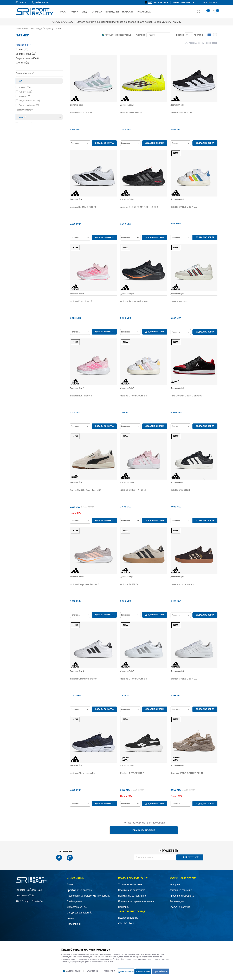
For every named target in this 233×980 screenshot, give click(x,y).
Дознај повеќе (147, 22)
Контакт (71, 918)
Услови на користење (130, 884)
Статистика (93, 971)
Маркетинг (109, 971)
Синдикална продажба (79, 913)
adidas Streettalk (180, 490)
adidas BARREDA (129, 584)
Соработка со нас (77, 907)
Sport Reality (22, 29)
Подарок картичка (128, 918)
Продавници (74, 924)
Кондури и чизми (26, 54)
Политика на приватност (132, 890)
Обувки (48, 29)
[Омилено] (207, 12)
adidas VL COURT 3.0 (182, 585)
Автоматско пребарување (118, 35)
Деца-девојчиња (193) (30, 105)
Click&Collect (126, 923)
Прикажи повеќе (144, 830)
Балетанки (22, 63)
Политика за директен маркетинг (137, 901)
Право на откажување (182, 896)
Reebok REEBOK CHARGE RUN (187, 773)
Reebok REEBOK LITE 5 (132, 773)
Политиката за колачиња (132, 896)
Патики (23, 45)
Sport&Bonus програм (79, 890)
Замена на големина (181, 890)
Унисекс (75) (25, 96)
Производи (37, 29)
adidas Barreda (179, 302)
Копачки (22, 49)
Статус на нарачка (180, 907)
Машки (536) (25, 87)
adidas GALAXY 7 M (181, 113)
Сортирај (141, 35)
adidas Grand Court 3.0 (184, 207)
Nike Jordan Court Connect (186, 396)
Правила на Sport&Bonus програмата (88, 896)
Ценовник (124, 907)
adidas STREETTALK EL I (133, 490)
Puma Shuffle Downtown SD (86, 490)
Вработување (74, 901)
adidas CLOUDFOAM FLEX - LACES (139, 207)
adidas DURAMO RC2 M (83, 207)
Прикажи (179, 35)
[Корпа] (215, 12)
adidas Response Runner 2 (135, 301)
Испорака (175, 884)
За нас (71, 884)
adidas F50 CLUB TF (131, 113)
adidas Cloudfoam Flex (83, 773)
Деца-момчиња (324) (29, 101)
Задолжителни (74, 971)
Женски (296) (25, 92)
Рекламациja (177, 901)
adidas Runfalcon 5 (81, 301)
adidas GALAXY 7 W (81, 113)
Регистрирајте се (184, 2)
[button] (202, 13)
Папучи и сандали (27, 58)
